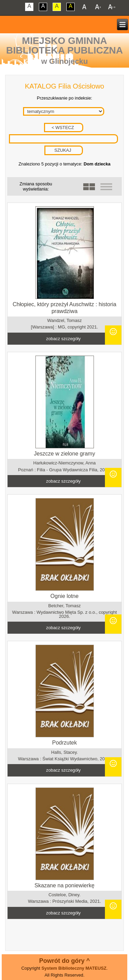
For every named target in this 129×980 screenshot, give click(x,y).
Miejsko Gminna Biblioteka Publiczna (65, 45)
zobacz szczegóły (63, 339)
